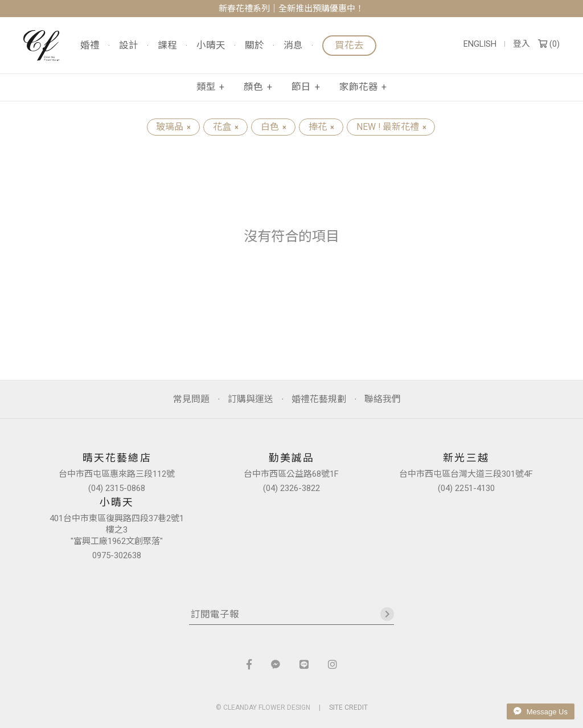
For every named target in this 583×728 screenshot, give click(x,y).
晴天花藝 (42, 46)
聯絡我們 (383, 399)
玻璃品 (173, 127)
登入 (522, 44)
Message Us (541, 711)
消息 (293, 46)
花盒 (225, 127)
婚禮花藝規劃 (319, 399)
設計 (129, 46)
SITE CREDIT (348, 707)
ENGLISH (480, 44)
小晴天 (211, 46)
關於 (254, 46)
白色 (273, 127)
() (549, 44)
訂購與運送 (251, 399)
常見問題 (191, 399)
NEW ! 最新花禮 (391, 127)
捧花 (321, 127)
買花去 (349, 45)
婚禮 (90, 46)
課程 (167, 46)
